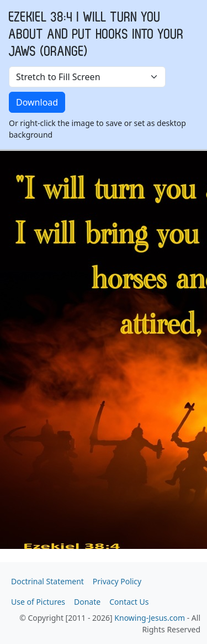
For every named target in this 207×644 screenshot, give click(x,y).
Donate (87, 602)
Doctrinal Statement (47, 581)
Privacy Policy (117, 581)
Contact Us (129, 602)
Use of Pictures (38, 602)
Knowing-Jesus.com (150, 618)
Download (37, 102)
